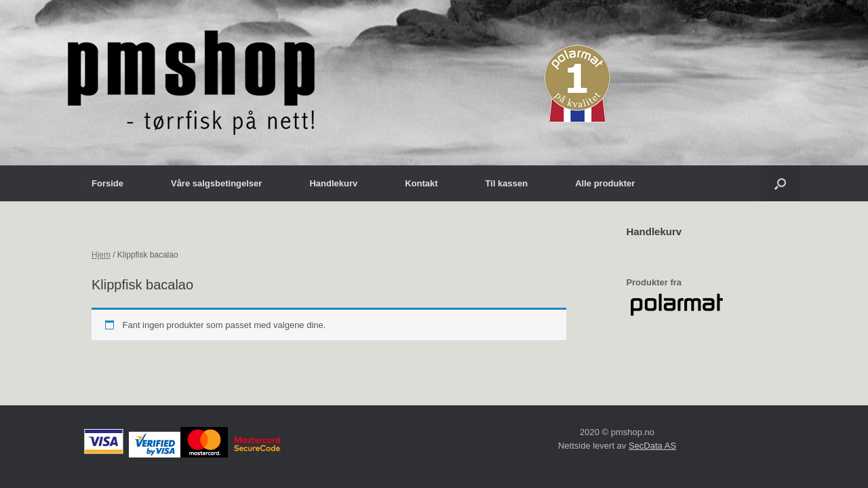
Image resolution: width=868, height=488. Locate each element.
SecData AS (652, 446)
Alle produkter (605, 183)
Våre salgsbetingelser (216, 183)
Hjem (101, 255)
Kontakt (421, 183)
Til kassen (507, 183)
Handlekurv (333, 183)
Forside (107, 183)
